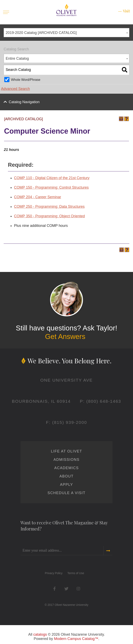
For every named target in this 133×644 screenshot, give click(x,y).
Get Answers (65, 336)
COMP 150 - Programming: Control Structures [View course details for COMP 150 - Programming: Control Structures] (51, 187)
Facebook (55, 589)
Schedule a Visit (66, 493)
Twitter (66, 589)
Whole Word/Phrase (26, 80)
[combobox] (66, 33)
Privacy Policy (54, 573)
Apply (66, 485)
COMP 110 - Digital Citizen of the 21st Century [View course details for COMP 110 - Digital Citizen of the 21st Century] (52, 178)
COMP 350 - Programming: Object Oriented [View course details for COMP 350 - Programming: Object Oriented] (49, 216)
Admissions (66, 460)
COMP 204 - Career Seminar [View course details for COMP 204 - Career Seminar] (38, 197)
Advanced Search (15, 89)
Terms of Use (76, 573)
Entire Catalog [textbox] (17, 58)
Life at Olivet (66, 451)
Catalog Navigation (24, 102)
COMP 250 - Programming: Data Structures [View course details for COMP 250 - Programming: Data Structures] (49, 207)
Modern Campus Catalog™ (76, 639)
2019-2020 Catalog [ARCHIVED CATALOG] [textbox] (41, 33)
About (67, 476)
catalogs (40, 634)
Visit (126, 11)
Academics (66, 468)
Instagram (78, 589)
